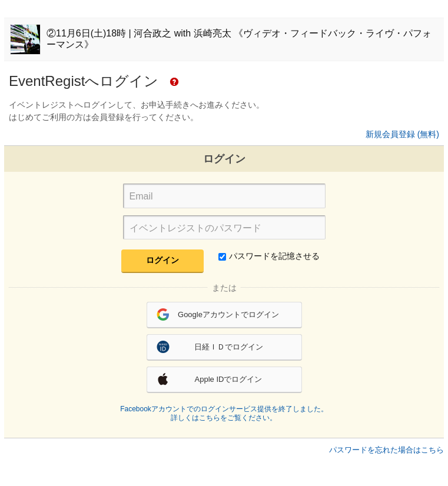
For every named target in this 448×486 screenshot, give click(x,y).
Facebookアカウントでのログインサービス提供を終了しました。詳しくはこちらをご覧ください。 (224, 414)
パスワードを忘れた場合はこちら (386, 450)
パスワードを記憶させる (269, 256)
